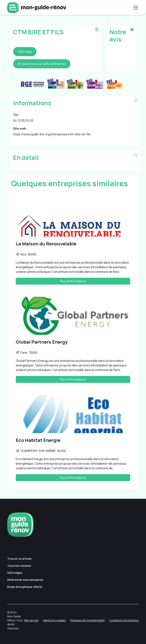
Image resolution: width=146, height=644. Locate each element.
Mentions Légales (54, 620)
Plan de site (31, 620)
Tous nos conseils (19, 566)
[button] (135, 8)
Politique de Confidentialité (88, 620)
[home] (37, 8)
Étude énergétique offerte (25, 587)
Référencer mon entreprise (25, 580)
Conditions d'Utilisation (124, 620)
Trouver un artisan (19, 559)
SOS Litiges (15, 573)
